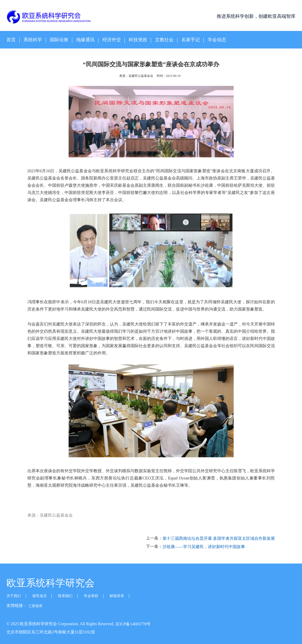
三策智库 (35, 606)
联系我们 (65, 596)
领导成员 (39, 596)
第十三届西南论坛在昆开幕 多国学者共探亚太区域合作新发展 (219, 539)
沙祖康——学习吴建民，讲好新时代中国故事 (204, 547)
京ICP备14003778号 (133, 624)
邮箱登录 (117, 596)
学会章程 (91, 596)
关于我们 (14, 596)
